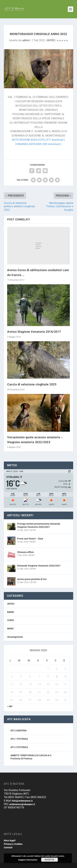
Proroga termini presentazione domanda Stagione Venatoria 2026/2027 (39, 525)
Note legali (10, 840)
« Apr (10, 706)
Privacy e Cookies (13, 844)
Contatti (8, 847)
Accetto (49, 860)
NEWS (33, 542)
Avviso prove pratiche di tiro (32, 579)
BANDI (11, 612)
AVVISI (51, 40)
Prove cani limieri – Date (30, 539)
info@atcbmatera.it (22, 801)
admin (26, 40)
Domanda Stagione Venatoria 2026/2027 (39, 566)
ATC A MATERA (18, 731)
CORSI (11, 620)
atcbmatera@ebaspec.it (22, 804)
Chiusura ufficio (25, 552)
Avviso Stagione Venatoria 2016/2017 (34, 332)
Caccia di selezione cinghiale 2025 (32, 384)
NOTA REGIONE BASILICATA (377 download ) (38, 140)
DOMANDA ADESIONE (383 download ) (38, 144)
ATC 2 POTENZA (19, 747)
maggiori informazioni (28, 860)
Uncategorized (15, 637)
